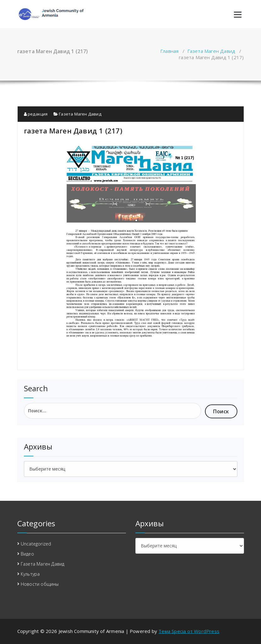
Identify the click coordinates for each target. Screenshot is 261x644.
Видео (27, 554)
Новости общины (40, 584)
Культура (30, 574)
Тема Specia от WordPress (189, 631)
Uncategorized (36, 544)
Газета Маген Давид (211, 51)
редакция (36, 114)
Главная (169, 51)
